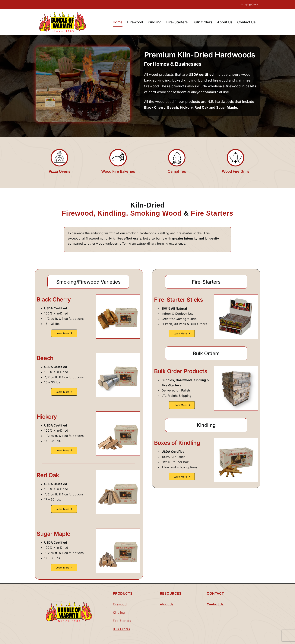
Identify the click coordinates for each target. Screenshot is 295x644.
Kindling (119, 613)
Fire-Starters (122, 621)
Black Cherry (155, 107)
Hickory (186, 107)
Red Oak (202, 107)
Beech (173, 107)
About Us (167, 604)
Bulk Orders (121, 629)
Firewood (120, 604)
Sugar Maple (227, 107)
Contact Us (215, 604)
